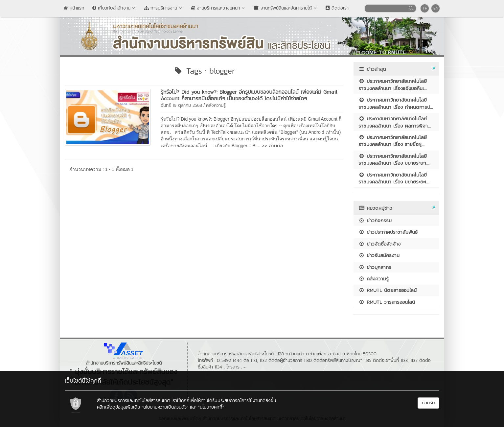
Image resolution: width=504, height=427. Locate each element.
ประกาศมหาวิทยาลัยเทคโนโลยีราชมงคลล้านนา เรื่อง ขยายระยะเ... (394, 159)
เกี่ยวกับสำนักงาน (114, 8)
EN (436, 8)
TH (425, 8)
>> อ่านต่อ (272, 145)
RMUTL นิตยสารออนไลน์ (388, 290)
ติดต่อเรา (337, 8)
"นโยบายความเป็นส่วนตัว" (165, 407)
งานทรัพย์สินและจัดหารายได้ (286, 8)
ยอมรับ (428, 403)
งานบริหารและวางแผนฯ (218, 8)
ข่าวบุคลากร (375, 267)
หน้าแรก (74, 8)
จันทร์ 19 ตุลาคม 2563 (181, 105)
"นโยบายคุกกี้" (211, 407)
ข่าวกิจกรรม (375, 220)
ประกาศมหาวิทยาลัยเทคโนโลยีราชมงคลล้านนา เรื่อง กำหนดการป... (396, 103)
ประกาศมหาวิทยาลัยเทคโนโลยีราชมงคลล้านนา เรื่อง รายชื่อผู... (393, 141)
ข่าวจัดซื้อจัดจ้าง (379, 244)
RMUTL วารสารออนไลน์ (387, 302)
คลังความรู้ (216, 105)
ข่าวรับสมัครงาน (379, 255)
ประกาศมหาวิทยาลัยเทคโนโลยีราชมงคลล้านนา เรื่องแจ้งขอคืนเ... (393, 84)
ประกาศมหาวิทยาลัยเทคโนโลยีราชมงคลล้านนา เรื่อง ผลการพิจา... (395, 122)
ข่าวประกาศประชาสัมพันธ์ (388, 232)
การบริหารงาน (164, 8)
